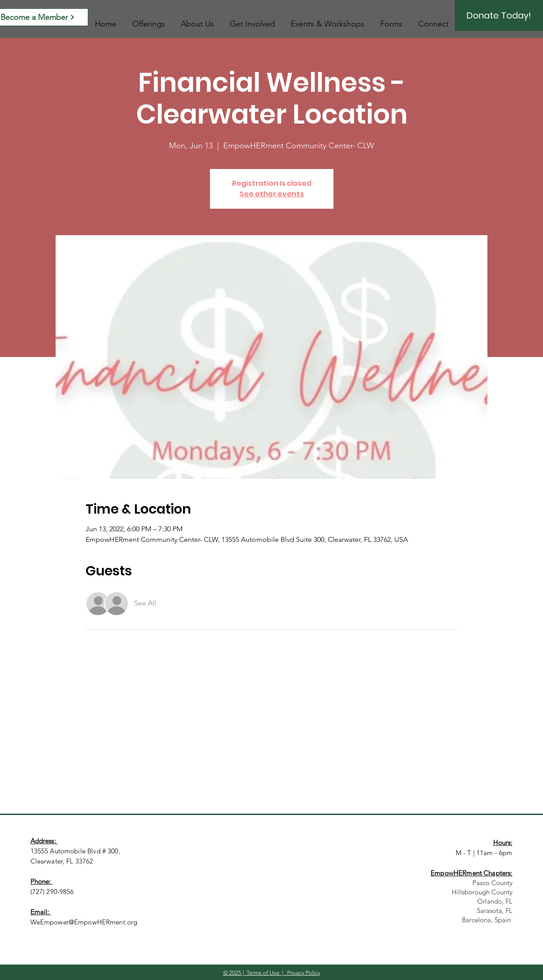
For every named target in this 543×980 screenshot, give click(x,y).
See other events (272, 194)
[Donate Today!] (499, 15)
